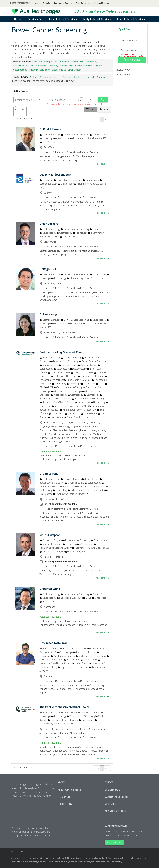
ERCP (100, 384)
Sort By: (18, 107)
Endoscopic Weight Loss (78, 380)
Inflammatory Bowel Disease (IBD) (47, 70)
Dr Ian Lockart (49, 224)
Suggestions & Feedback (117, 797)
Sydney (34, 77)
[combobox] (28, 100)
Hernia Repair (81, 663)
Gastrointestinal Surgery (89, 66)
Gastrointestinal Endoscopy (68, 62)
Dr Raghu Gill (48, 269)
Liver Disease (75, 70)
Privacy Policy (65, 804)
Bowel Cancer (20, 66)
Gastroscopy (67, 66)
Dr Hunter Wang (50, 589)
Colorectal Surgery (51, 540)
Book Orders (111, 804)
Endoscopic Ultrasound (64, 376)
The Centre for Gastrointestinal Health (64, 707)
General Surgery (50, 648)
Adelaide (101, 77)
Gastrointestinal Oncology (44, 66)
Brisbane (67, 77)
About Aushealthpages (69, 790)
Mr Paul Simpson (50, 535)
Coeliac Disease (99, 135)
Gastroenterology (42, 62)
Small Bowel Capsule (76, 417)
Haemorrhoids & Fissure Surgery (90, 398)
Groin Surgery (89, 660)
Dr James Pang (49, 474)
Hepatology (80, 233)
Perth (57, 77)
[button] (20, 112)
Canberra (79, 77)
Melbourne (46, 77)
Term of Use (64, 797)
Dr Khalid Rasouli (50, 129)
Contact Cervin (112, 790)
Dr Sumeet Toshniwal (53, 643)
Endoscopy (91, 62)
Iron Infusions (57, 413)
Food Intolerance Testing (69, 387)
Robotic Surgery (75, 551)
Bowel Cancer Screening (75, 135)
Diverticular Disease (59, 372)
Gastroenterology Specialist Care (61, 352)
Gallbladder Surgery (63, 656)
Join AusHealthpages (115, 811)
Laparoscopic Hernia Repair (74, 667)
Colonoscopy (20, 70)
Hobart (90, 77)
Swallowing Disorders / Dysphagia (71, 494)
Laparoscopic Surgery (52, 551)
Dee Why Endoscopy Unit (55, 175)
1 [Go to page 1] (102, 119)
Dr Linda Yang (48, 314)
